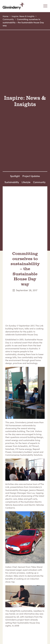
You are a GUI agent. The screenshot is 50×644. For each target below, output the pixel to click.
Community (8, 19)
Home (6, 16)
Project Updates (31, 176)
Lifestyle (26, 182)
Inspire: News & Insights (23, 16)
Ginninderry (14, 6)
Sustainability (12, 182)
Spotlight (15, 176)
